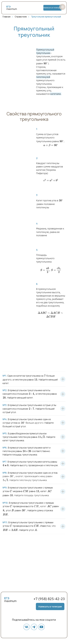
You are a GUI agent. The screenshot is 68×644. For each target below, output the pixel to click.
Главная (7, 17)
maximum (12, 9)
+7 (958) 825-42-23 (49, 599)
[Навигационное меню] (62, 7)
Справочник (21, 17)
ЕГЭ (7, 598)
